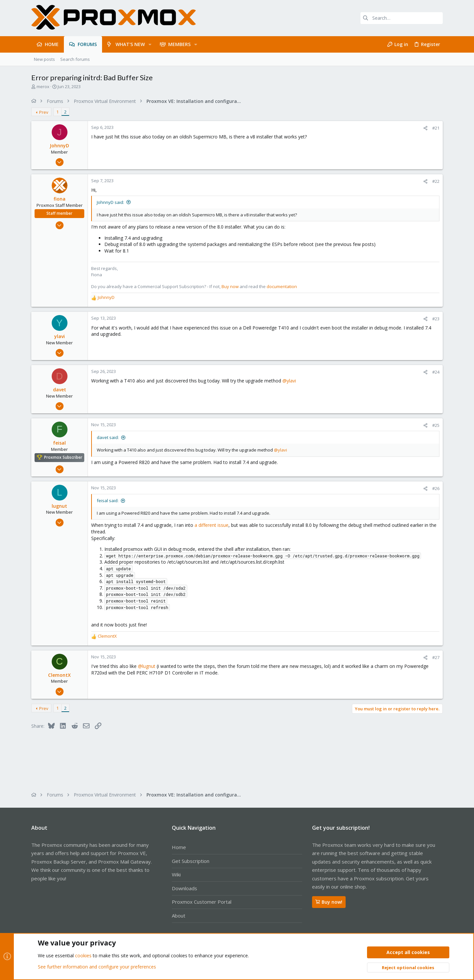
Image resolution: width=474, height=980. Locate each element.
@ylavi (289, 381)
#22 (436, 181)
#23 (436, 319)
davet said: (108, 437)
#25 (436, 425)
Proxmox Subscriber (63, 457)
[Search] (402, 18)
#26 (436, 488)
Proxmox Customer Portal (202, 902)
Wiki (176, 874)
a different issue (211, 525)
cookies (83, 956)
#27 (436, 657)
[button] (150, 44)
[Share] (425, 128)
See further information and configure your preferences (97, 967)
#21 (436, 128)
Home (179, 847)
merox (43, 86)
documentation (282, 286)
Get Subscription (191, 861)
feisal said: (108, 501)
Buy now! (329, 902)
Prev (44, 112)
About (179, 916)
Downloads (184, 888)
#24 (436, 372)
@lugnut (147, 666)
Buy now (230, 286)
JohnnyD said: (110, 202)
